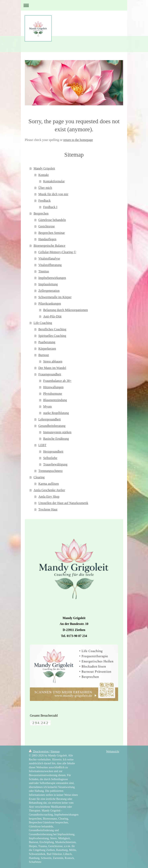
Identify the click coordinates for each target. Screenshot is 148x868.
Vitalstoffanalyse (49, 258)
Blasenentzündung (55, 400)
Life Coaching (43, 323)
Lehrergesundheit (50, 419)
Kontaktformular (54, 181)
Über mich (45, 188)
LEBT (42, 445)
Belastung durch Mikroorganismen (65, 310)
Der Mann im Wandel (52, 368)
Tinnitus (44, 271)
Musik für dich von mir (53, 194)
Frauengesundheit (50, 374)
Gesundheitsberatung (52, 426)
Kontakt (44, 175)
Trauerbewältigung (55, 464)
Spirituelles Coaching (52, 336)
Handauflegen (47, 239)
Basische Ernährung (56, 439)
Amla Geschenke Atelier (49, 490)
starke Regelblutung (56, 413)
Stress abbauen (53, 361)
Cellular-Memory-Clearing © (57, 252)
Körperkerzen (47, 349)
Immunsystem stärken (57, 432)
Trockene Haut (48, 509)
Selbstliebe (50, 458)
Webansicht (113, 751)
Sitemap (55, 751)
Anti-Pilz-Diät (52, 316)
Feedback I (50, 207)
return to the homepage (78, 140)
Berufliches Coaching (52, 329)
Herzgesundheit (53, 451)
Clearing (39, 477)
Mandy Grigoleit (44, 168)
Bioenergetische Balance (49, 246)
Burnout (44, 355)
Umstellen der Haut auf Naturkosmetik (63, 503)
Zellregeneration (49, 291)
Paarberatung (47, 342)
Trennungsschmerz (50, 471)
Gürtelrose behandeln (52, 220)
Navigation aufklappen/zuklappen (74, 5)
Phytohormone (53, 394)
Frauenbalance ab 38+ (57, 381)
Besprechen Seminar (52, 233)
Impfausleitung (48, 284)
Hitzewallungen (53, 387)
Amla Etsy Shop (49, 497)
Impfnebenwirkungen (52, 278)
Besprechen (41, 213)
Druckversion (39, 751)
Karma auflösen (49, 484)
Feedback (44, 201)
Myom (47, 406)
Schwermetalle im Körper (55, 297)
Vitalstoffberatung (50, 265)
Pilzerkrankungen (50, 304)
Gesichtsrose (47, 226)
